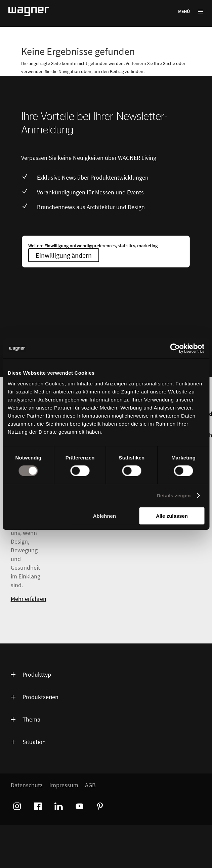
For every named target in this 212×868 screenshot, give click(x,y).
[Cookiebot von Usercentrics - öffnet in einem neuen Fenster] (175, 349)
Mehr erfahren (29, 599)
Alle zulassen (172, 516)
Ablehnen (104, 516)
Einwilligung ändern (64, 255)
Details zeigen (174, 495)
